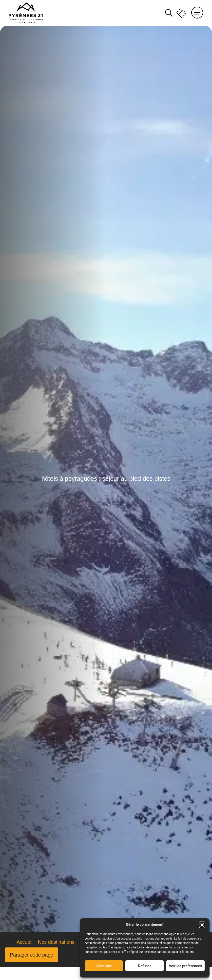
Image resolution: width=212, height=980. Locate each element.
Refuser (144, 966)
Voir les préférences (185, 966)
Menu (197, 13)
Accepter (104, 966)
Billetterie (182, 13)
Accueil (24, 942)
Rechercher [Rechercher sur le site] (169, 13)
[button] (202, 925)
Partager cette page (32, 955)
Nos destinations (56, 942)
